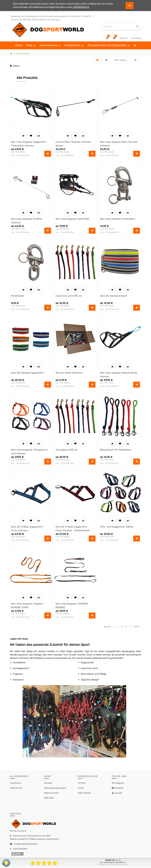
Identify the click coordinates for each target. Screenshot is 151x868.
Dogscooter (87, 662)
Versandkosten (23, 155)
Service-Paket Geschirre (69, 373)
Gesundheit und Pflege (93, 674)
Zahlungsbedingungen (55, 788)
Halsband (18, 680)
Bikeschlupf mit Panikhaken (116, 450)
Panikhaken (18, 296)
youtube (118, 793)
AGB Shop (49, 798)
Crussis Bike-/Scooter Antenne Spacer (73, 144)
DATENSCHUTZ (81, 7)
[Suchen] (137, 26)
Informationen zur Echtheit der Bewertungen (113, 865)
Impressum (16, 783)
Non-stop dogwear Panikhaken (117, 219)
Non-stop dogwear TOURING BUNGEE (72, 606)
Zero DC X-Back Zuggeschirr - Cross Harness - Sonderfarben (73, 529)
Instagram (119, 783)
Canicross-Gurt (89, 668)
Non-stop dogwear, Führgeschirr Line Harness (30, 452)
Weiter (137, 627)
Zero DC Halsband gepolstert (27, 373)
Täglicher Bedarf (90, 680)
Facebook (119, 788)
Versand (48, 783)
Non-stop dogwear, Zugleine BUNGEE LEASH (27, 606)
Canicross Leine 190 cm (69, 296)
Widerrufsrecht (51, 793)
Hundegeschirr (21, 668)
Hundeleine (19, 662)
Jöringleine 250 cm (67, 450)
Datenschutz (16, 788)
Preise (81, 788)
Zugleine (17, 674)
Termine (82, 783)
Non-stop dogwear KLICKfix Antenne (26, 221)
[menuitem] (19, 45)
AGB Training (84, 793)
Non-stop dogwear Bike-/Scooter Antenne (119, 144)
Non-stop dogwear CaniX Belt (72, 219)
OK (130, 6)
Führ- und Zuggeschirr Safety (117, 527)
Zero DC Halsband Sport (114, 296)
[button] (135, 45)
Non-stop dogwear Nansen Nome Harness (119, 375)
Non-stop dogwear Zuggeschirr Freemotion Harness (29, 144)
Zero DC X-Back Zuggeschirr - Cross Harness (28, 529)
